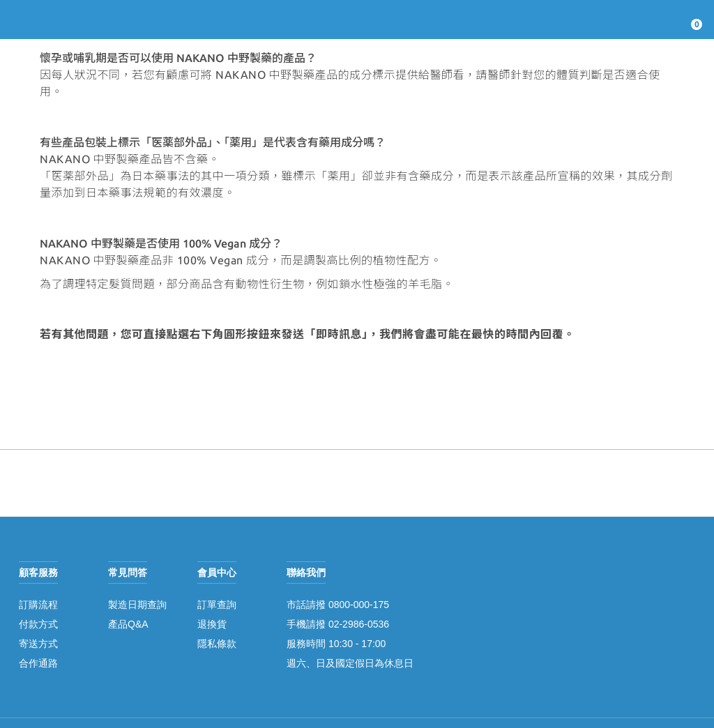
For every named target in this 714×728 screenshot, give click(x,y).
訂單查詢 (217, 605)
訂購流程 (38, 605)
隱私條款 (217, 644)
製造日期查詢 (137, 605)
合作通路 (38, 663)
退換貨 (212, 624)
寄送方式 (38, 644)
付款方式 (38, 624)
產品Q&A (128, 624)
